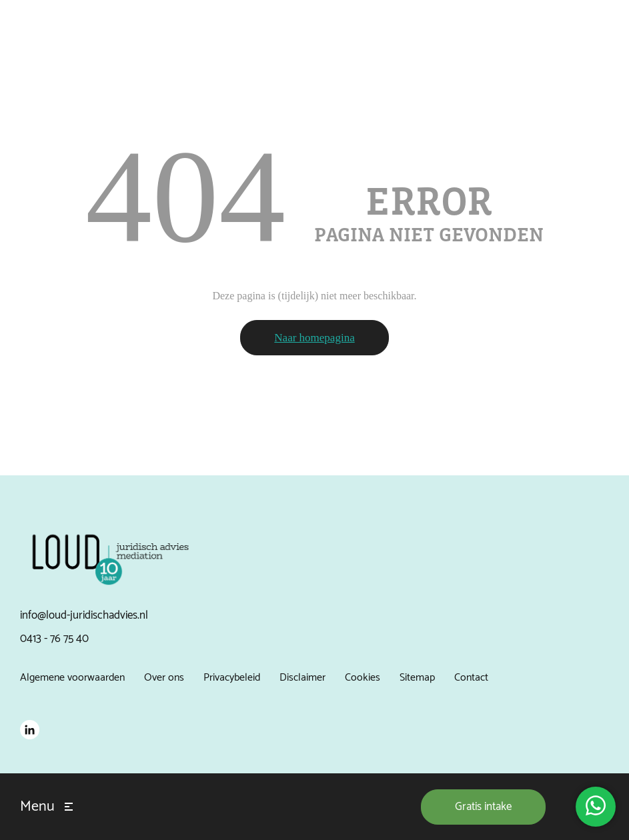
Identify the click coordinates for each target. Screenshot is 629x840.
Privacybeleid (232, 678)
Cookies (363, 678)
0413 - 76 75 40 (54, 639)
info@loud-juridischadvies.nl (84, 615)
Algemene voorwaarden (72, 678)
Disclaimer (302, 678)
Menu (37, 807)
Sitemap (417, 678)
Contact (471, 678)
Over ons (164, 678)
